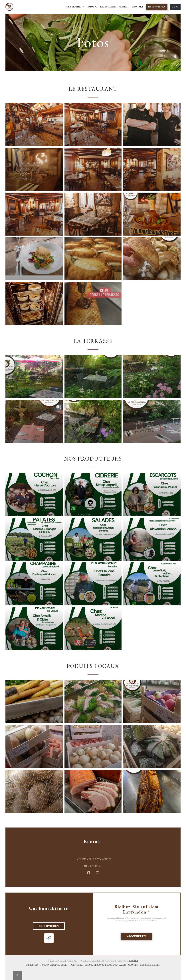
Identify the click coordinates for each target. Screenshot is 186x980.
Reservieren (157, 7)
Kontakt (138, 7)
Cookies (134, 965)
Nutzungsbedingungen (55, 965)
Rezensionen (108, 7)
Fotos (92, 7)
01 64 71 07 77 (93, 866)
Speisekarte (75, 7)
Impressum (33, 965)
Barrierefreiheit (150, 965)
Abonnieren (136, 936)
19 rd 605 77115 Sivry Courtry (109, 858)
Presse (123, 7)
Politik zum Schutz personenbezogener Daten (99, 965)
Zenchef (134, 961)
